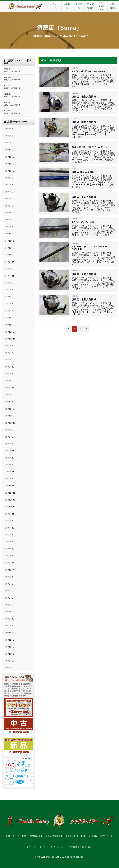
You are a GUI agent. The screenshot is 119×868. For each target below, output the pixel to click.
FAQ (84, 836)
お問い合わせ (107, 836)
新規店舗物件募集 (102, 6)
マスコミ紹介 (72, 836)
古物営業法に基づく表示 (81, 847)
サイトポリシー (58, 847)
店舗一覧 (56, 6)
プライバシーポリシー (37, 847)
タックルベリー (25, 6)
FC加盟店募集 (90, 6)
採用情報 (79, 6)
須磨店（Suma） (59, 28)
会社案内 (67, 6)
